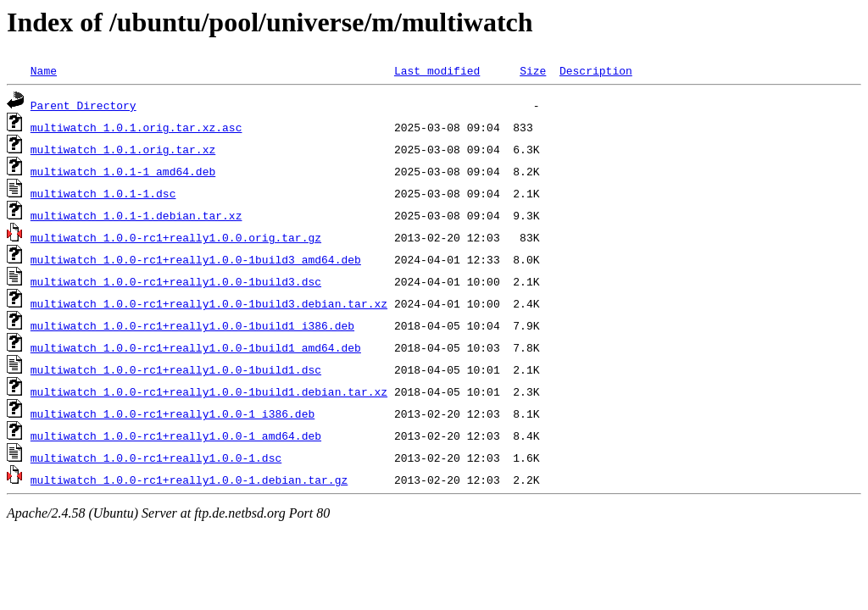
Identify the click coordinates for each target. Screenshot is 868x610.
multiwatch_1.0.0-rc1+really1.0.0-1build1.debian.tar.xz (209, 391)
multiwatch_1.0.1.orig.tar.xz (123, 149)
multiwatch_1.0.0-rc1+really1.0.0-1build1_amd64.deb (196, 347)
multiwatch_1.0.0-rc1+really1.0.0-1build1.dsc (176, 369)
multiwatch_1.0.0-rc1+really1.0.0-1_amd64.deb (176, 435)
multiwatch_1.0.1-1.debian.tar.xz (136, 215)
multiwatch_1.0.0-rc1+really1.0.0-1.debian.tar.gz (189, 480)
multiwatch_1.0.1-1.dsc (103, 193)
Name (44, 70)
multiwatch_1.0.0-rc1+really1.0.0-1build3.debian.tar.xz (209, 303)
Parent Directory (83, 105)
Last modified (437, 70)
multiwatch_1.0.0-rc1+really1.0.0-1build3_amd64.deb (196, 259)
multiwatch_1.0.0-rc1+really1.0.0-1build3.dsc (176, 281)
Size (533, 70)
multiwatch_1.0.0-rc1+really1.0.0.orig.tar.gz (176, 237)
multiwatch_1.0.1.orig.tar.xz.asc (136, 127)
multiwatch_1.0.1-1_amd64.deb (123, 171)
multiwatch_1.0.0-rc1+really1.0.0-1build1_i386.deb (192, 325)
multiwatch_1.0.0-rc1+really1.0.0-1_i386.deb (172, 413)
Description (596, 70)
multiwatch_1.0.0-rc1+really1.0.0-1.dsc (156, 457)
